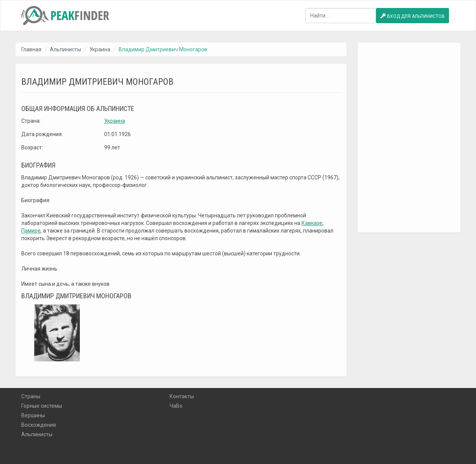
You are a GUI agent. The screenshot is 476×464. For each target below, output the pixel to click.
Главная (31, 49)
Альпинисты (65, 49)
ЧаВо (176, 406)
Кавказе (312, 223)
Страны (31, 396)
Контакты (182, 396)
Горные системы (42, 406)
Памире (31, 231)
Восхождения (39, 425)
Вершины (33, 415)
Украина (100, 49)
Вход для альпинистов (413, 16)
